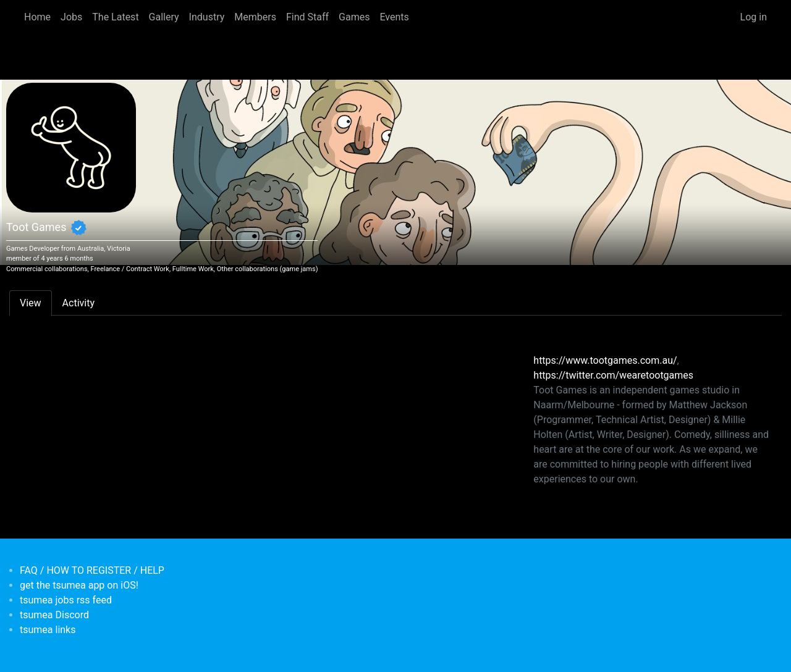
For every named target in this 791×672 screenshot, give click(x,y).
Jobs (71, 17)
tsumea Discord (54, 615)
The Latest (115, 17)
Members (255, 17)
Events (394, 17)
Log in (754, 17)
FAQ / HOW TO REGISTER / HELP (92, 570)
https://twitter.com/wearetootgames (613, 375)
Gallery (164, 17)
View (31, 303)
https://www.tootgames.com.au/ (605, 360)
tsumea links (48, 630)
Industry (207, 17)
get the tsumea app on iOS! (79, 585)
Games (354, 17)
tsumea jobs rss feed (66, 600)
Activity (78, 303)
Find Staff (307, 17)
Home (37, 17)
